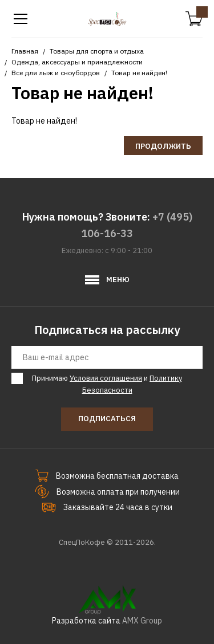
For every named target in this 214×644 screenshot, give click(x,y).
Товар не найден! (139, 73)
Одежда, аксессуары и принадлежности (77, 62)
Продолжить (163, 146)
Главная (25, 51)
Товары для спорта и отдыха (97, 51)
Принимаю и (105, 384)
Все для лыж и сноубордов (56, 73)
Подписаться (107, 419)
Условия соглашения (106, 378)
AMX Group (142, 621)
